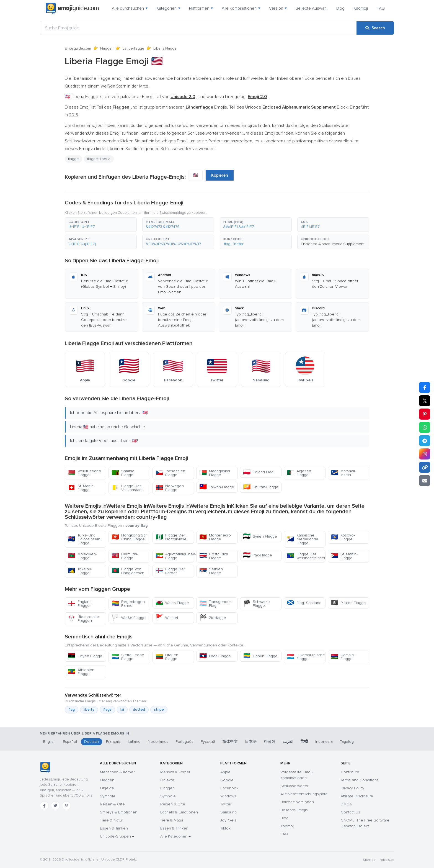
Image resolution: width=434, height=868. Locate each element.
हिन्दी (304, 742)
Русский (208, 742)
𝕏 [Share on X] (425, 401)
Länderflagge (133, 48)
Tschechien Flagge (170, 473)
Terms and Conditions (360, 780)
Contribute (350, 772)
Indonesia (324, 742)
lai (122, 710)
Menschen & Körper (117, 772)
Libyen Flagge (85, 656)
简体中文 (230, 742)
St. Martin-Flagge (81, 488)
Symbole (108, 796)
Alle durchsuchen (130, 8)
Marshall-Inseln (343, 473)
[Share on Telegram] (425, 441)
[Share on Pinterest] (425, 414)
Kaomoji (361, 8)
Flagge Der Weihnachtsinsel (306, 556)
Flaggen (107, 48)
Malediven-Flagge (82, 556)
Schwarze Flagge (256, 604)
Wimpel (167, 618)
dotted (139, 710)
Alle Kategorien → (175, 836)
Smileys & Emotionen (119, 812)
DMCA (346, 804)
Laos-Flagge (215, 656)
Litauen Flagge (167, 657)
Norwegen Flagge (170, 488)
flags (107, 710)
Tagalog (347, 742)
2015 (73, 115)
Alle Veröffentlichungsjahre (304, 794)
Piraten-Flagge (348, 603)
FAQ (381, 8)
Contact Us (350, 812)
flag (72, 710)
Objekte (107, 788)
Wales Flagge (172, 603)
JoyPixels (228, 820)
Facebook (229, 788)
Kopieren (220, 175)
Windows (228, 796)
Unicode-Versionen (297, 802)
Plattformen (201, 8)
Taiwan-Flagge (217, 487)
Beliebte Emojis (294, 810)
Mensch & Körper (175, 772)
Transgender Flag (215, 604)
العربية (288, 742)
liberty (89, 710)
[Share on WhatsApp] (425, 427)
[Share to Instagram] (425, 454)
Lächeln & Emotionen (179, 812)
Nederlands (158, 742)
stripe (159, 710)
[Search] (375, 28)
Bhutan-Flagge (261, 487)
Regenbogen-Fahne (129, 604)
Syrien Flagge (260, 536)
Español (70, 742)
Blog (340, 8)
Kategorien (168, 8)
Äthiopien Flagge (81, 672)
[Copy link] (425, 467)
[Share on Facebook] (425, 387)
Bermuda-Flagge (125, 556)
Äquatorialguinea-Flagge (175, 556)
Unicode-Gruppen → (117, 836)
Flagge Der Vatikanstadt (127, 488)
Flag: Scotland (304, 603)
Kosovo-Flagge (343, 537)
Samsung (228, 812)
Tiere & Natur (111, 820)
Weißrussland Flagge (84, 473)
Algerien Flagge (299, 473)
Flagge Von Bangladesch (128, 571)
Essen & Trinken (114, 828)
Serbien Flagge (211, 571)
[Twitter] (55, 806)
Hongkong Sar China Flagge (129, 537)
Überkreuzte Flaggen (83, 619)
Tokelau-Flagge (80, 571)
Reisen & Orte (112, 804)
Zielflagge (213, 618)
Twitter (226, 804)
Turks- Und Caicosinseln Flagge (84, 539)
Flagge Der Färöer (170, 571)
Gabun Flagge (260, 656)
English (49, 742)
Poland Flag (258, 472)
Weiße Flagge (129, 618)
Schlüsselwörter (294, 786)
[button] (101, 225)
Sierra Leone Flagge (128, 657)
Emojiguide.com (78, 48)
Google (227, 780)
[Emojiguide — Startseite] (45, 767)
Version (278, 8)
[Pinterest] (66, 806)
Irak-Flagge (258, 555)
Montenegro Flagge (215, 537)
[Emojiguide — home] (72, 8)
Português (184, 742)
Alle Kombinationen (241, 8)
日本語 (251, 742)
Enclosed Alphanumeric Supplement (333, 244)
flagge (73, 159)
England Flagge (80, 604)
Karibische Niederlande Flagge (303, 539)
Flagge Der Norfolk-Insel (171, 537)
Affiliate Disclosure (357, 796)
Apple (225, 772)
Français (113, 742)
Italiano (134, 742)
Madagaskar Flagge (215, 473)
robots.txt (387, 860)
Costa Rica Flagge (214, 556)
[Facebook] (44, 806)
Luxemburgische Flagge (306, 657)
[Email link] (425, 481)
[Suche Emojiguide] (198, 28)
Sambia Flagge (123, 473)
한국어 (270, 742)
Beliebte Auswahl (312, 8)
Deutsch (91, 742)
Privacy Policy (352, 788)
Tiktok (225, 828)
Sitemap (369, 860)
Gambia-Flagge (343, 657)
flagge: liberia (99, 159)
